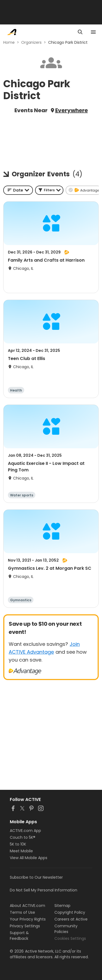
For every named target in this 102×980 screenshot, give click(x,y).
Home (9, 42)
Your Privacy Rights (28, 919)
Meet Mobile (21, 851)
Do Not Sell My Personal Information (44, 890)
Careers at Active (71, 919)
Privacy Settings (25, 926)
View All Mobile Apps (29, 858)
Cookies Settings (70, 938)
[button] (49, 190)
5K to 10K (18, 844)
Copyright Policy (70, 912)
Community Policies (66, 929)
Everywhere (72, 110)
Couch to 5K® (23, 837)
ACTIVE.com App (25, 831)
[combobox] (18, 190)
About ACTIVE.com (27, 906)
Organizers (31, 42)
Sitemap (62, 906)
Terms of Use (22, 912)
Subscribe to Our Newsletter (36, 877)
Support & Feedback (19, 936)
